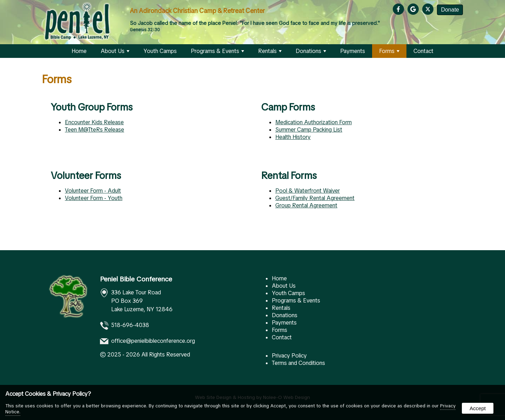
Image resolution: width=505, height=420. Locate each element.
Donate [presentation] (450, 10)
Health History (293, 137)
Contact (423, 51)
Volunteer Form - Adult (93, 191)
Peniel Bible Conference (136, 279)
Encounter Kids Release (94, 122)
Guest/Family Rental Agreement (315, 198)
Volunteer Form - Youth (94, 198)
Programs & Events (217, 51)
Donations (311, 51)
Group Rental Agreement (306, 205)
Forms (389, 51)
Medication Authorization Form (314, 122)
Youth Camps (160, 51)
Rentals (270, 51)
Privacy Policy (289, 356)
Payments (353, 51)
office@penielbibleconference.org (153, 341)
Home (79, 51)
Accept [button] (478, 408)
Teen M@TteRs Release (95, 130)
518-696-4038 (130, 325)
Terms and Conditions (298, 363)
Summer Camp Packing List (309, 130)
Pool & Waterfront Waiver (308, 191)
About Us (115, 51)
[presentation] (399, 10)
